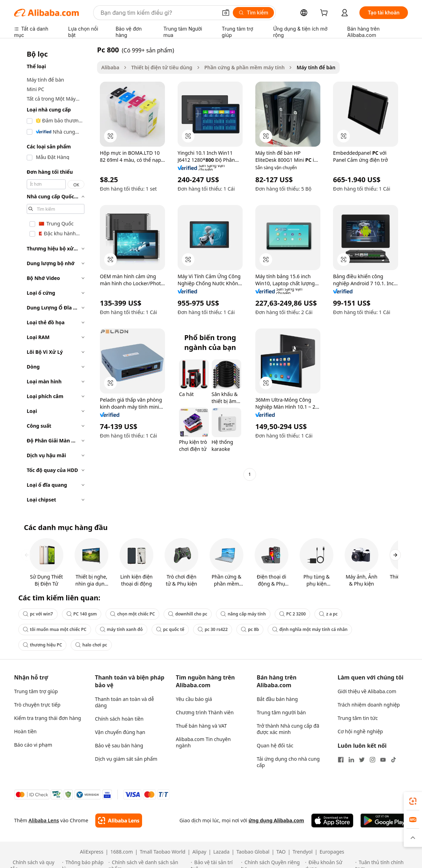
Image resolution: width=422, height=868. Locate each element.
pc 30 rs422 (213, 629)
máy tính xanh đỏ (121, 629)
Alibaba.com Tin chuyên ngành (203, 742)
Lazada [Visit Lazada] (221, 852)
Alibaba (110, 67)
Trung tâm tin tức (358, 718)
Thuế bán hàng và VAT (201, 726)
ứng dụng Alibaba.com (276, 820)
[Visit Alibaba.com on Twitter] (362, 760)
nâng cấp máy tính (243, 614)
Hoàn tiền (25, 731)
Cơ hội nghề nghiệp (360, 731)
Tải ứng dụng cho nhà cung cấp (288, 762)
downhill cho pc (188, 614)
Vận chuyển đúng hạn (120, 732)
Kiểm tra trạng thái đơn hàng (47, 718)
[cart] (325, 14)
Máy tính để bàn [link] (316, 67)
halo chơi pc (91, 645)
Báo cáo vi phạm (33, 745)
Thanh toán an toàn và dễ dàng (124, 702)
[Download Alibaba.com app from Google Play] (384, 821)
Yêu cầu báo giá (194, 699)
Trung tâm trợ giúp (36, 691)
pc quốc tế (170, 629)
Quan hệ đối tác (275, 745)
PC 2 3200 (293, 614)
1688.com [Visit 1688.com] (122, 852)
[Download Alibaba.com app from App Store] (332, 821)
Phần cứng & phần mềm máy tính (245, 67)
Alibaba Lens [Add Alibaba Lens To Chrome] (44, 820)
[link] (413, 801)
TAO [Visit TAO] (281, 852)
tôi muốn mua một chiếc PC (55, 629)
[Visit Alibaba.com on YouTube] (383, 760)
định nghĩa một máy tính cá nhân (310, 629)
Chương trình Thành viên (205, 712)
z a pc (328, 614)
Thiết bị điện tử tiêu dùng (162, 67)
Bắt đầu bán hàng (277, 699)
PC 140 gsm (82, 614)
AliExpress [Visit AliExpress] (92, 852)
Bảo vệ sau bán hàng (119, 745)
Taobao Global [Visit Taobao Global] (253, 852)
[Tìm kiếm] (253, 13)
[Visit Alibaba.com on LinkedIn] (351, 760)
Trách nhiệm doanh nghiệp (369, 705)
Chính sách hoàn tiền (119, 719)
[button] (226, 13)
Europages (332, 852)
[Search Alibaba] (158, 13)
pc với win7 (38, 614)
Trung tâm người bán (281, 712)
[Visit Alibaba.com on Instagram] (372, 760)
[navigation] (53, 277)
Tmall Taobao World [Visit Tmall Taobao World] (163, 852)
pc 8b (250, 629)
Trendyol (303, 852)
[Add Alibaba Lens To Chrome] (119, 821)
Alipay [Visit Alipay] (199, 852)
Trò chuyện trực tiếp (37, 705)
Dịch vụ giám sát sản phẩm (126, 759)
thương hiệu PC (42, 645)
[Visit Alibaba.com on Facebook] (341, 760)
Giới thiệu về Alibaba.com (367, 691)
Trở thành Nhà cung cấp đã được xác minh (288, 729)
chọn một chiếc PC (132, 614)
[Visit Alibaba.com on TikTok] (394, 760)
